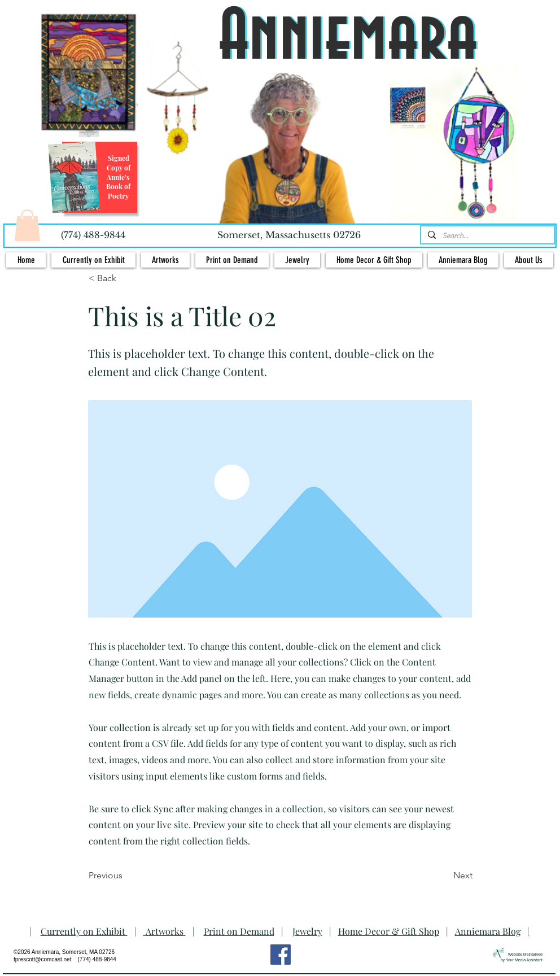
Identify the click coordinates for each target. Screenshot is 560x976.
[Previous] (126, 876)
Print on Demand (239, 931)
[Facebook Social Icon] (281, 955)
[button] (27, 225)
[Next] (444, 876)
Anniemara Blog (488, 931)
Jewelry (307, 931)
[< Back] (126, 278)
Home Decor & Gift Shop (389, 931)
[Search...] (486, 236)
